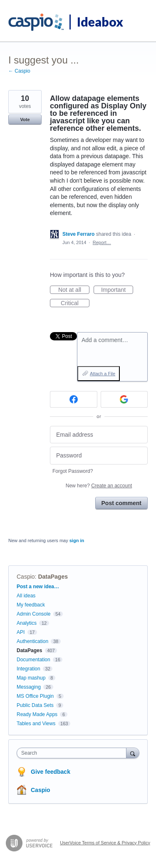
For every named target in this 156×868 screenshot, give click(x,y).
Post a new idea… (38, 587)
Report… (102, 242)
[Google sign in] (124, 399)
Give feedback (51, 772)
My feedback (31, 605)
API (21, 632)
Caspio (26, 577)
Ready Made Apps (37, 714)
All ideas (26, 596)
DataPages (53, 577)
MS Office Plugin (35, 696)
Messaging (29, 687)
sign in (77, 540)
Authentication (32, 641)
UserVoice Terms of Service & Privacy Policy (105, 843)
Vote (25, 120)
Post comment (121, 503)
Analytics (27, 623)
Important (117, 290)
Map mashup (31, 678)
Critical (75, 303)
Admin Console (33, 614)
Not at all (74, 290)
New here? (99, 486)
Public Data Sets (35, 705)
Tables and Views (36, 724)
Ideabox (100, 22)
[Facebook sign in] (74, 399)
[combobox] (73, 753)
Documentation (33, 660)
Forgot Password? (73, 471)
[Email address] (99, 435)
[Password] (99, 456)
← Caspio (19, 71)
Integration (28, 669)
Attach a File (103, 374)
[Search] (133, 753)
